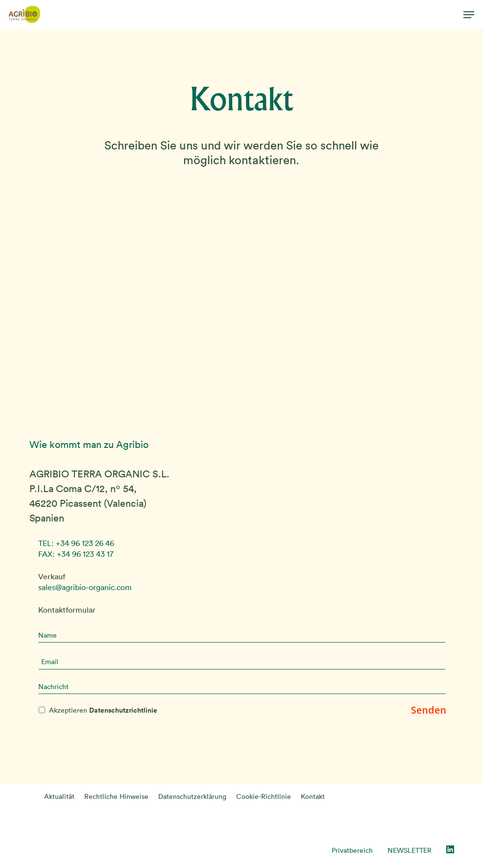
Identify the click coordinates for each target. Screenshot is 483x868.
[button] (469, 15)
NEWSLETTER (410, 850)
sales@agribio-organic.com (85, 587)
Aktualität (59, 796)
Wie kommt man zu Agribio (89, 444)
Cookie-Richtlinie (264, 796)
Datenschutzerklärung (192, 796)
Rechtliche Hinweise (116, 796)
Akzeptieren (103, 710)
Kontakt (313, 796)
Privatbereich (352, 850)
